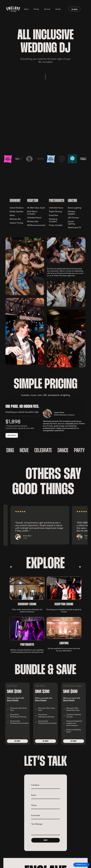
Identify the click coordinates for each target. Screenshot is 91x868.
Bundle (58, 9)
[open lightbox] (25, 266)
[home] (13, 9)
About (26, 9)
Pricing (36, 9)
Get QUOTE (17, 741)
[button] (47, 9)
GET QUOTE (74, 10)
